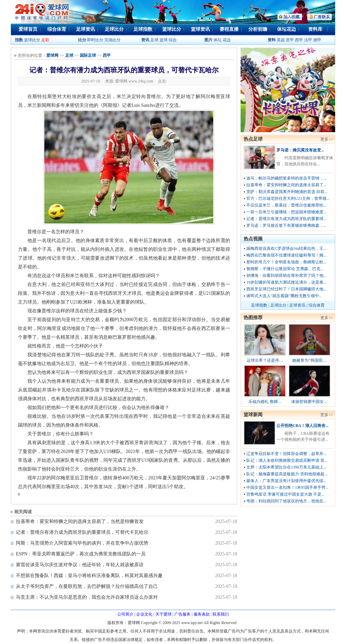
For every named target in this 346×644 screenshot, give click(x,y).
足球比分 (114, 29)
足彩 (45, 40)
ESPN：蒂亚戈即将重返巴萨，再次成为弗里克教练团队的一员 (81, 554)
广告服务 (182, 614)
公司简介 (125, 614)
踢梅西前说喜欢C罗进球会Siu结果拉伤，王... (286, 248)
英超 (281, 40)
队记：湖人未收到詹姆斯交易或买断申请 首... (287, 460)
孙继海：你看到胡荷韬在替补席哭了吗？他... (286, 276)
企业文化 (144, 614)
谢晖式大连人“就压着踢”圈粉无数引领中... (284, 296)
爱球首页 (28, 29)
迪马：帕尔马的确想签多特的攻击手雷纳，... (286, 178)
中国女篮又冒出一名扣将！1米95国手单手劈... (287, 487)
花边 (227, 40)
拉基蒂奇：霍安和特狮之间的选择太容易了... (286, 185)
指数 (19, 40)
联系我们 (221, 614)
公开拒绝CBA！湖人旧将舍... (302, 426)
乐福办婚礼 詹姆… (265, 402)
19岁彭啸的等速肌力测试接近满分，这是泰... (286, 282)
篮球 (164, 40)
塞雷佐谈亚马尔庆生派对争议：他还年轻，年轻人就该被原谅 (80, 565)
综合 (173, 40)
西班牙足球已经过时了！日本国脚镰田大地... (286, 289)
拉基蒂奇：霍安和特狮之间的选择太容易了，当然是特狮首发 (80, 521)
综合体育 (57, 29)
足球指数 (143, 29)
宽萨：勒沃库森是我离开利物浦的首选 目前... (287, 192)
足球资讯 (85, 29)
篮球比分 (172, 29)
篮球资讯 (200, 29)
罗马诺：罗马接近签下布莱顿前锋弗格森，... (286, 225)
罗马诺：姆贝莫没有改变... (300, 150)
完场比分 (113, 40)
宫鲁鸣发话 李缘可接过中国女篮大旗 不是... (285, 494)
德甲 (317, 40)
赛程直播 (229, 29)
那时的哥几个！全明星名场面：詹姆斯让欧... (286, 262)
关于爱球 (164, 614)
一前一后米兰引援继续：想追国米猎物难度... (286, 212)
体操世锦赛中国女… (310, 402)
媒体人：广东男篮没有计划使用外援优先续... (286, 481)
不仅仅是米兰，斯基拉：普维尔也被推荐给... (286, 205)
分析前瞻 (258, 29)
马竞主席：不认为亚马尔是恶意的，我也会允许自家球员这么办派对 (87, 597)
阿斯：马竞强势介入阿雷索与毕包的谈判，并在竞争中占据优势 (82, 543)
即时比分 (95, 40)
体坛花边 (287, 29)
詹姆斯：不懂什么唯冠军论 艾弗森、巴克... (285, 269)
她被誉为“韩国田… (309, 360)
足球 (154, 40)
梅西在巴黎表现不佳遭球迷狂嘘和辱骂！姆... (286, 255)
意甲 (290, 40)
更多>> (327, 139)
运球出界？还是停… (265, 360)
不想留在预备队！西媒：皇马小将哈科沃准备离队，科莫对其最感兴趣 (89, 576)
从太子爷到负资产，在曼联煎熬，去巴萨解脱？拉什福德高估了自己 (87, 586)
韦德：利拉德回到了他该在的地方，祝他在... (286, 501)
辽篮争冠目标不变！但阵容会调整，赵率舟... (286, 454)
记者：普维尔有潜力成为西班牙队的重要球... (286, 219)
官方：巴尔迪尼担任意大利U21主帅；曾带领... (288, 198)
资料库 (315, 29)
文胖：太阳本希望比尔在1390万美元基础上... (286, 467)
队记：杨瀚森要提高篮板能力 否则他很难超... (287, 474)
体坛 (218, 40)
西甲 (300, 40)
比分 (82, 40)
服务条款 (202, 614)
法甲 (308, 40)
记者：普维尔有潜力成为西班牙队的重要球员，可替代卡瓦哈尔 (82, 532)
